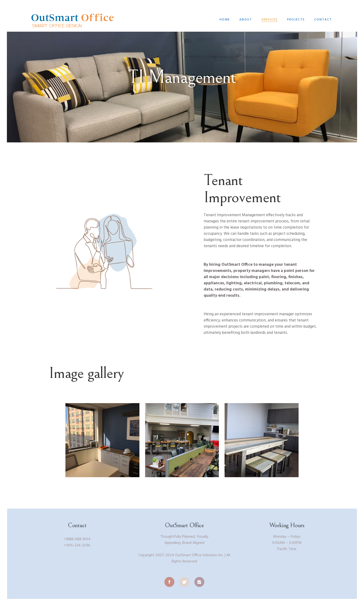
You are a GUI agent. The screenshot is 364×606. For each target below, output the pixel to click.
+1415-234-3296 (77, 546)
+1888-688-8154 (77, 539)
